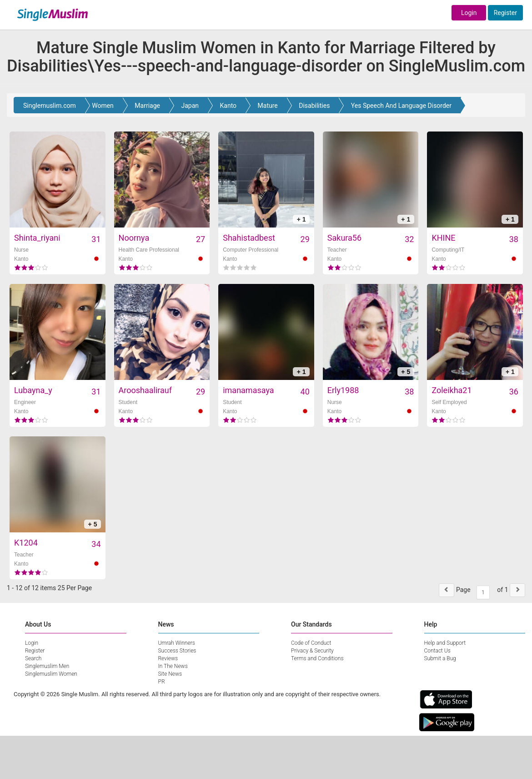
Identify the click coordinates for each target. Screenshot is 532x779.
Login (469, 13)
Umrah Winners (177, 643)
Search (33, 658)
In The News (173, 666)
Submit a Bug (440, 658)
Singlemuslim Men (47, 666)
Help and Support (445, 643)
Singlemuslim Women (51, 674)
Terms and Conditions (317, 658)
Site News (170, 674)
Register (505, 13)
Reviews (168, 658)
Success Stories (177, 651)
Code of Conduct (311, 643)
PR (162, 682)
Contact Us (437, 651)
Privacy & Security (312, 651)
